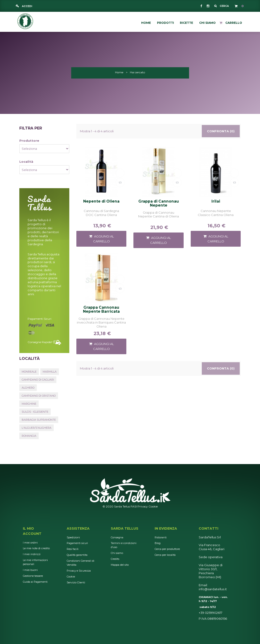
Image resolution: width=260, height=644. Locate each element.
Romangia (29, 436)
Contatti (208, 528)
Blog (158, 543)
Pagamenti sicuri (39, 319)
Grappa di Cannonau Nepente (159, 203)
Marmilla (50, 372)
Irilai (216, 201)
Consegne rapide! (40, 342)
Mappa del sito (120, 565)
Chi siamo (117, 553)
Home (119, 72)
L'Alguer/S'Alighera (37, 428)
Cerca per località (165, 555)
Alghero (28, 388)
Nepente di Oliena (101, 201)
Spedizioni (73, 537)
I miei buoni (30, 570)
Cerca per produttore (167, 549)
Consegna (117, 537)
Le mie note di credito (36, 548)
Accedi (27, 6)
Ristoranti (161, 537)
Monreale (29, 372)
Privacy (143, 506)
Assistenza (78, 528)
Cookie (153, 506)
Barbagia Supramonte (39, 420)
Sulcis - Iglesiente (35, 412)
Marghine (29, 404)
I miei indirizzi (32, 554)
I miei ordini (30, 543)
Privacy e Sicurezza (79, 571)
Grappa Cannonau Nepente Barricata (101, 309)
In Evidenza (166, 528)
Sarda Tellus (125, 528)
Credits (115, 559)
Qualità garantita (77, 555)
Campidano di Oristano (39, 396)
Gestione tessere (33, 576)
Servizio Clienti (76, 582)
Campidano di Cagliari (38, 380)
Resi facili (73, 549)
